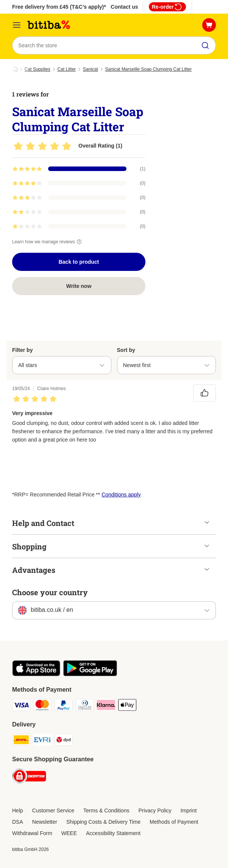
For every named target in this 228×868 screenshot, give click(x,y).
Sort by (126, 350)
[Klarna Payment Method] (106, 706)
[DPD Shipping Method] (64, 741)
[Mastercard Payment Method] (42, 706)
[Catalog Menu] (17, 25)
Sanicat (91, 69)
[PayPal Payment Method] (64, 706)
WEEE (69, 833)
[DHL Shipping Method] (21, 741)
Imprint (189, 810)
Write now (79, 286)
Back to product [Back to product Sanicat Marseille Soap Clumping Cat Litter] (79, 262)
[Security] (29, 777)
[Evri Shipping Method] (42, 741)
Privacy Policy (155, 810)
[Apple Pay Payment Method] (127, 706)
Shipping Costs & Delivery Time (103, 822)
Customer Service (53, 810)
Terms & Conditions (106, 810)
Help (18, 810)
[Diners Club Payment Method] (85, 706)
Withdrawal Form (32, 833)
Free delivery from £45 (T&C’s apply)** (60, 7)
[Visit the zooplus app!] (36, 674)
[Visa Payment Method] (21, 706)
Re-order (167, 7)
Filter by (22, 350)
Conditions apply (121, 495)
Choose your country (50, 592)
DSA (18, 822)
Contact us (124, 7)
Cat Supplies (37, 69)
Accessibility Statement (113, 833)
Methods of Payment (174, 822)
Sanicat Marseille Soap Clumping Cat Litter (149, 69)
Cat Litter (66, 69)
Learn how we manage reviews (48, 242)
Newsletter (45, 822)
